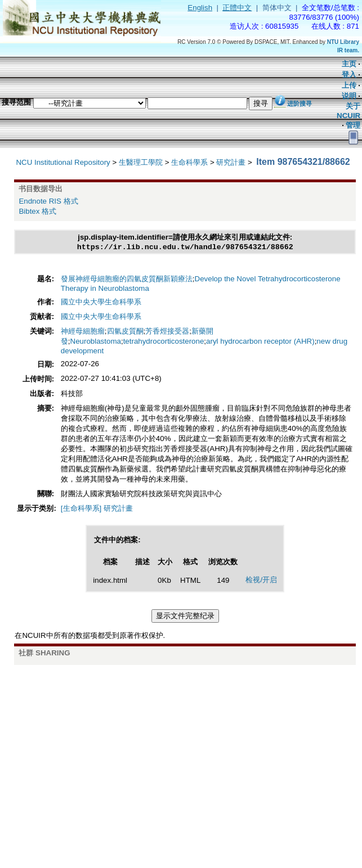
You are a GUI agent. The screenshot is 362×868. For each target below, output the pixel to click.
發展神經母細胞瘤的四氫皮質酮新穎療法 (127, 280)
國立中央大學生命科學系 (101, 303)
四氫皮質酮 (125, 332)
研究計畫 (231, 162)
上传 (349, 85)
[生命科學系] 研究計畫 (97, 509)
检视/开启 (261, 581)
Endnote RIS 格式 (48, 201)
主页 (349, 64)
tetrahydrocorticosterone (164, 342)
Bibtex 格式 (37, 211)
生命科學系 (189, 162)
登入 (349, 75)
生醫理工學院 (141, 162)
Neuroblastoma (96, 342)
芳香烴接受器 (167, 332)
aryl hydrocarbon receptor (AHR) (260, 342)
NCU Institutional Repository (63, 162)
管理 (353, 125)
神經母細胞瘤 (83, 332)
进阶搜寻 (300, 104)
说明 (349, 96)
